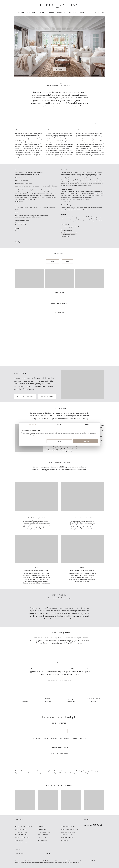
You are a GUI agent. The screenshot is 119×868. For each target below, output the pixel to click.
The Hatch (60, 83)
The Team (63, 824)
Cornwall (66, 86)
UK (72, 86)
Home (17, 824)
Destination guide (47, 396)
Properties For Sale (21, 832)
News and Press (43, 835)
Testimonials (86, 123)
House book (64, 199)
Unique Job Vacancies (68, 827)
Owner (60, 123)
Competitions (42, 838)
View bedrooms (20, 201)
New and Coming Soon (22, 838)
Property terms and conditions (69, 233)
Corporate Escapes (21, 835)
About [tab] (87, 425)
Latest (76, 731)
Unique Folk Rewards (67, 835)
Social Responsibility (45, 832)
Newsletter (41, 843)
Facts (26, 123)
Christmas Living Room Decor (71, 697)
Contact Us (41, 824)
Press (102, 123)
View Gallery (60, 69)
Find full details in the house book (59, 476)
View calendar (59, 312)
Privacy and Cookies (73, 862)
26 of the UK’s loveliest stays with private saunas (94, 698)
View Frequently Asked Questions (59, 651)
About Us (41, 827)
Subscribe (18, 849)
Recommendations (71, 123)
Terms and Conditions (68, 832)
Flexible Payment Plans (68, 838)
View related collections (59, 754)
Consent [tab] (32, 425)
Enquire (53, 261)
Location (51, 123)
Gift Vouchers (42, 840)
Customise (59, 441)
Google (69, 598)
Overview (18, 123)
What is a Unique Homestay (23, 827)
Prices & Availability (37, 123)
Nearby (43, 731)
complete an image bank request (59, 681)
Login (63, 843)
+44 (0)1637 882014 (71, 674)
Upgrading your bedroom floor (25, 698)
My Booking (64, 840)
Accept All (85, 441)
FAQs (95, 123)
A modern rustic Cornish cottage (48, 698)
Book (59, 114)
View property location (25, 396)
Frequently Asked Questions (68, 643)
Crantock (59, 86)
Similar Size (60, 731)
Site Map (80, 862)
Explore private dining (68, 211)
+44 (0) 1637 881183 (98, 10)
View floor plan (65, 236)
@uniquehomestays (64, 786)
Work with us (19, 840)
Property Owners (21, 829)
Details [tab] (59, 425)
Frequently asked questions (68, 235)
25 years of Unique (21, 843)
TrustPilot (61, 598)
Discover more (65, 201)
